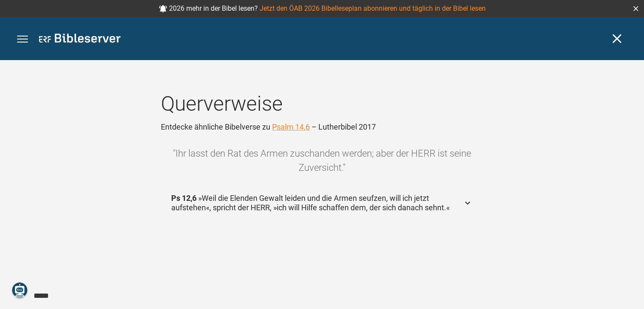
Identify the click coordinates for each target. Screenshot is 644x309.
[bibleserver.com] (80, 40)
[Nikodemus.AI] (20, 290)
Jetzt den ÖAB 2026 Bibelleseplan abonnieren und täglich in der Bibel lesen (373, 8)
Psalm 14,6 (291, 127)
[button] (636, 9)
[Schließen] (617, 39)
